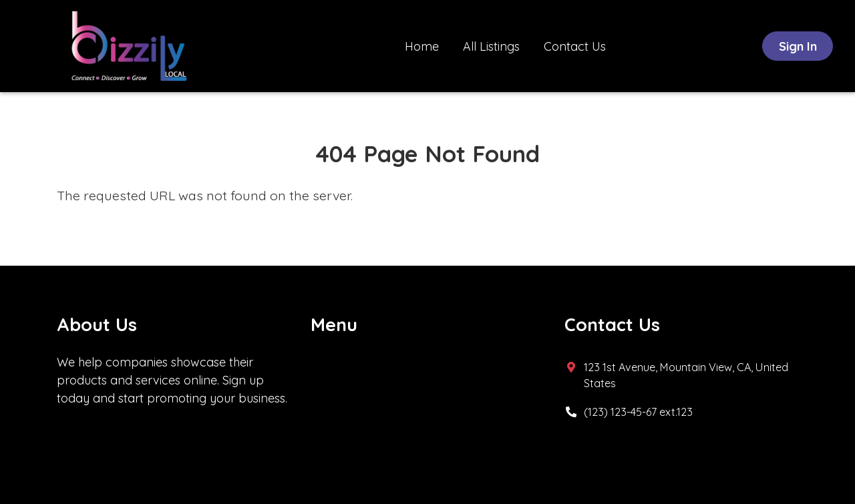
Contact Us (575, 46)
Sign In (798, 46)
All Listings (491, 46)
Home (422, 46)
